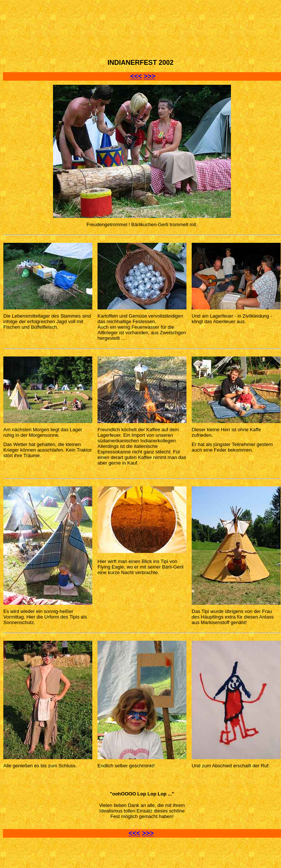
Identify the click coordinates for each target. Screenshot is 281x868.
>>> (150, 76)
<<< (136, 76)
